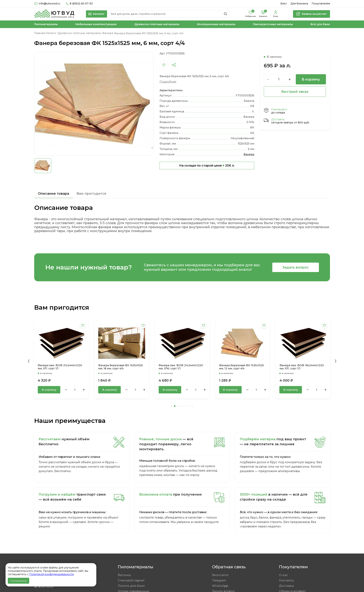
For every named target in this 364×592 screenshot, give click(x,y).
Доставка (286, 586)
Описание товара (54, 193)
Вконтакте (220, 575)
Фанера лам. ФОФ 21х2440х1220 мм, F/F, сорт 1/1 (60, 367)
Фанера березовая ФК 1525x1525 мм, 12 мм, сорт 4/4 (241, 367)
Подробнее (168, 82)
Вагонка (124, 575)
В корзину (311, 79)
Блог (284, 4)
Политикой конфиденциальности (51, 574)
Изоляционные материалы (216, 24)
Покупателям (321, 4)
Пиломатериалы (46, 24)
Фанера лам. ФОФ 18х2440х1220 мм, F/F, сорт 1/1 (302, 367)
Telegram (219, 580)
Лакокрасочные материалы (273, 24)
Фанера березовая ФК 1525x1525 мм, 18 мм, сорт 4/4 (121, 367)
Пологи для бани (131, 586)
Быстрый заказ (295, 92)
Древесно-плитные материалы (157, 24)
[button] (29, 361)
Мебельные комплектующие (96, 24)
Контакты (286, 580)
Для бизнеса (299, 4)
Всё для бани (320, 24)
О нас (283, 575)
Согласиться (18, 581)
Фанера (249, 154)
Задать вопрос (296, 267)
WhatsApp (220, 586)
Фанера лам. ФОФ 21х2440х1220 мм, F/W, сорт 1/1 (181, 367)
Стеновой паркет (131, 580)
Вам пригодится (91, 193)
